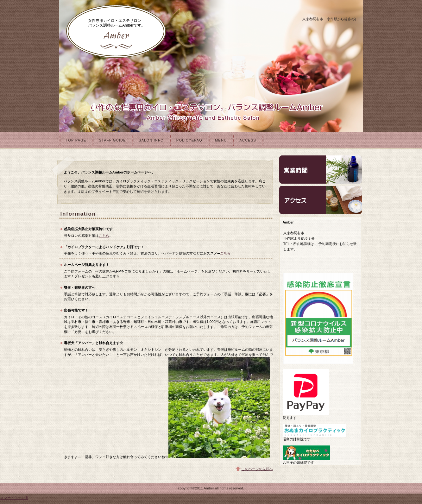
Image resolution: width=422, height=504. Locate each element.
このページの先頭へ (257, 469)
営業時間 (321, 170)
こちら (104, 236)
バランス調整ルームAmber (116, 31)
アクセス (321, 200)
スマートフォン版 (14, 498)
